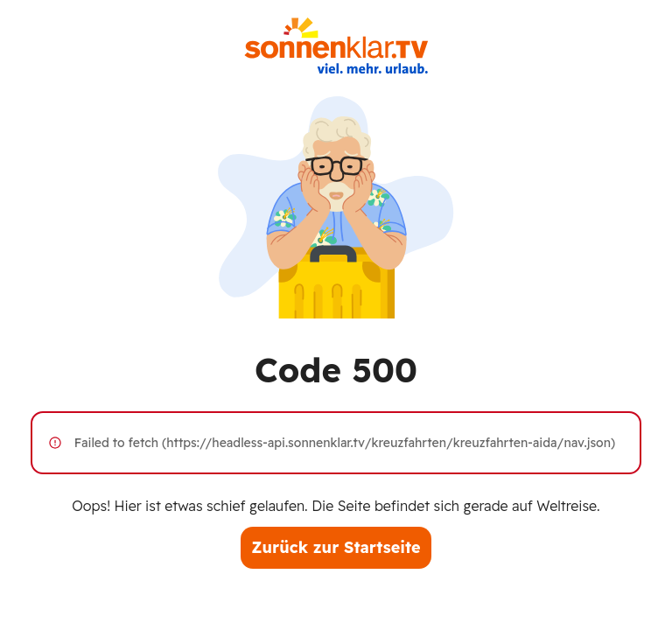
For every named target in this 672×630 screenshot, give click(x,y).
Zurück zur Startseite (336, 547)
